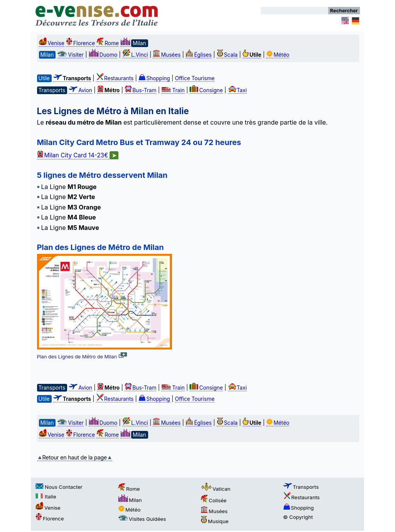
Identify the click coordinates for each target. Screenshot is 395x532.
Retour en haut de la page (75, 457)
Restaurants (115, 78)
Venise (52, 43)
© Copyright (298, 517)
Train (173, 90)
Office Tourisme (195, 78)
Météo (278, 55)
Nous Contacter (59, 487)
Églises (199, 55)
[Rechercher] (295, 11)
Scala (227, 55)
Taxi (237, 90)
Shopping (154, 78)
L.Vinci (135, 55)
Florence (80, 43)
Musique (214, 521)
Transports (301, 487)
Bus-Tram (140, 90)
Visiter (70, 55)
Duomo (103, 55)
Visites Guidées (142, 519)
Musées (167, 55)
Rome (108, 43)
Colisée (214, 500)
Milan (130, 500)
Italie (46, 497)
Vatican (215, 489)
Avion (80, 90)
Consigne (206, 90)
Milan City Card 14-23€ (78, 155)
